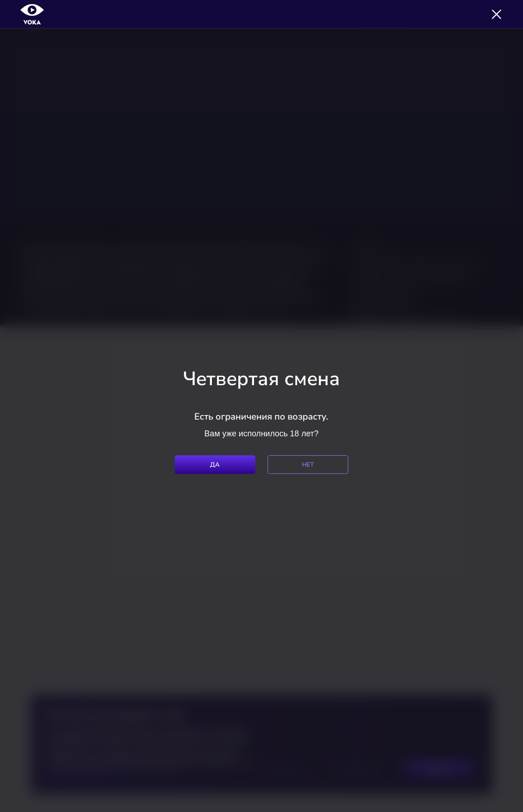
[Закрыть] (497, 14)
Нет (308, 465)
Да (215, 465)
